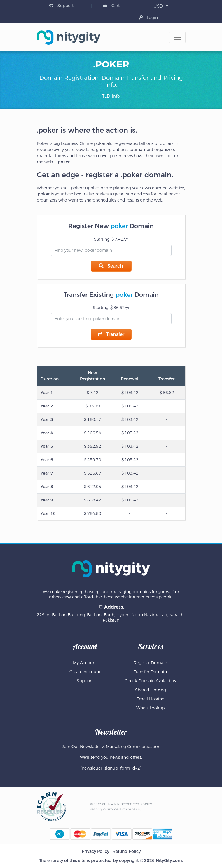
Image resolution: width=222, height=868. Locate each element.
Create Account (85, 672)
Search (111, 266)
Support (61, 6)
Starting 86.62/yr (111, 308)
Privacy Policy (95, 851)
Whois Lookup (150, 708)
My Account (85, 663)
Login (148, 18)
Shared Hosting (151, 690)
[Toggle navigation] (177, 37)
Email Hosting (150, 699)
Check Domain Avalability (150, 681)
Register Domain (150, 663)
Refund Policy (127, 851)
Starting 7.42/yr (111, 239)
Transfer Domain (150, 672)
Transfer (111, 334)
